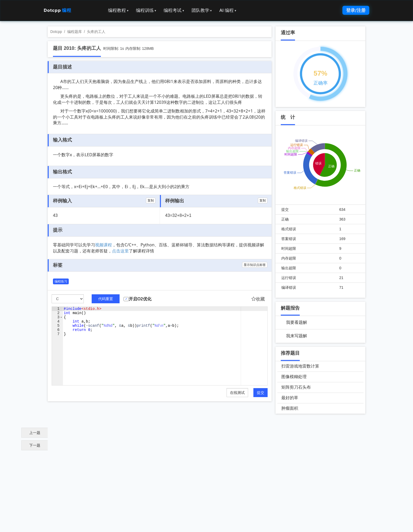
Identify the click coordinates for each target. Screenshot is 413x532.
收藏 (258, 299)
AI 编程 (228, 10)
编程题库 (75, 32)
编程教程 (118, 10)
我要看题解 (297, 322)
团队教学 (202, 10)
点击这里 (120, 251)
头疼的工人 (96, 32)
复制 (151, 201)
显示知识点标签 (255, 265)
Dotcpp (57, 10)
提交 (260, 393)
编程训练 (146, 10)
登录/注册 (356, 10)
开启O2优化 (140, 299)
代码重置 (106, 299)
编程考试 (174, 10)
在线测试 (237, 393)
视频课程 (104, 245)
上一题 (35, 433)
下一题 (35, 445)
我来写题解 (297, 336)
